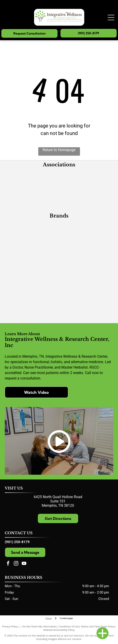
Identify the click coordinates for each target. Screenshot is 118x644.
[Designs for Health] (86, 233)
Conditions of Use (69, 626)
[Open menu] (111, 17)
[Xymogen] (33, 249)
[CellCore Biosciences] (86, 265)
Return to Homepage (59, 150)
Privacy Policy (10, 626)
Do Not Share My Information (40, 626)
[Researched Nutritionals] (33, 281)
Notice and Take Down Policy (98, 626)
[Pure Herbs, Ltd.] (33, 265)
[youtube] (24, 564)
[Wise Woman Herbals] (33, 313)
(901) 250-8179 (17, 542)
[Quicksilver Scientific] (86, 297)
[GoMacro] (33, 297)
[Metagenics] (33, 233)
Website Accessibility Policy (59, 630)
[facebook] (8, 564)
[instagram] (16, 564)
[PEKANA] (86, 249)
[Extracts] (86, 281)
